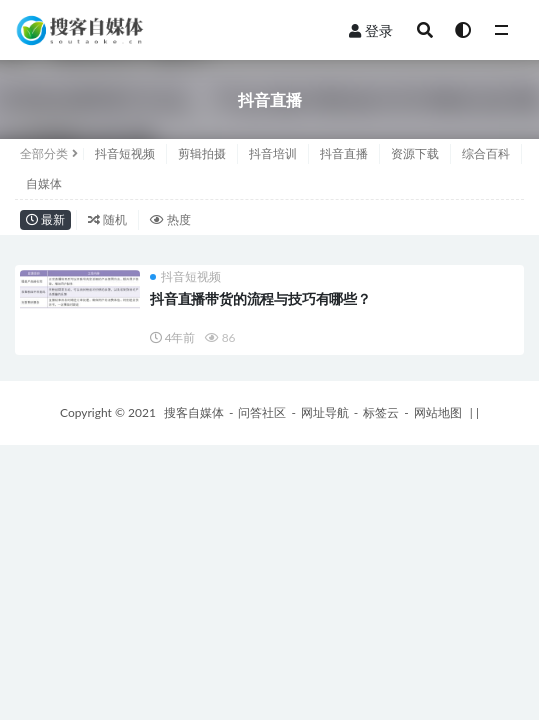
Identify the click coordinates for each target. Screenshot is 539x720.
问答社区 (262, 412)
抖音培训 (273, 153)
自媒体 (44, 183)
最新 (45, 219)
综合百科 (486, 153)
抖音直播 (344, 153)
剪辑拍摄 (202, 153)
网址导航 (325, 412)
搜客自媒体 (194, 412)
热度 (170, 219)
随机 (107, 219)
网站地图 (438, 412)
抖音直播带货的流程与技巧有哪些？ (260, 298)
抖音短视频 (125, 153)
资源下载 (415, 153)
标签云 (381, 412)
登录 (371, 30)
